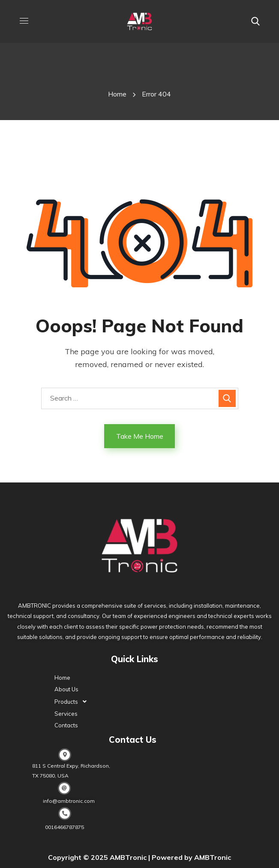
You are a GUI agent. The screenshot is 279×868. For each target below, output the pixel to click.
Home (117, 94)
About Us (66, 689)
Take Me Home (140, 436)
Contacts (66, 725)
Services (66, 714)
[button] (255, 21)
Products (73, 702)
